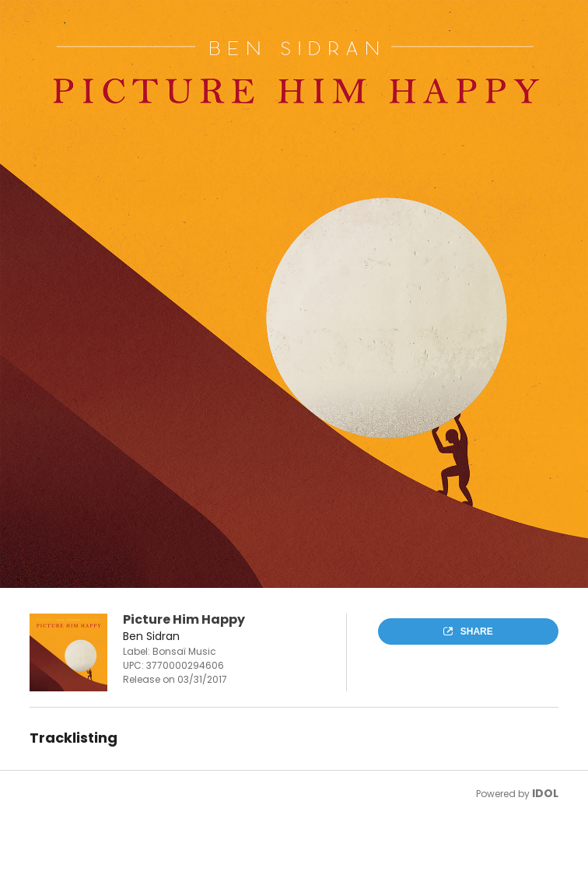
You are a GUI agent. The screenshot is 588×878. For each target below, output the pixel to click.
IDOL (545, 793)
